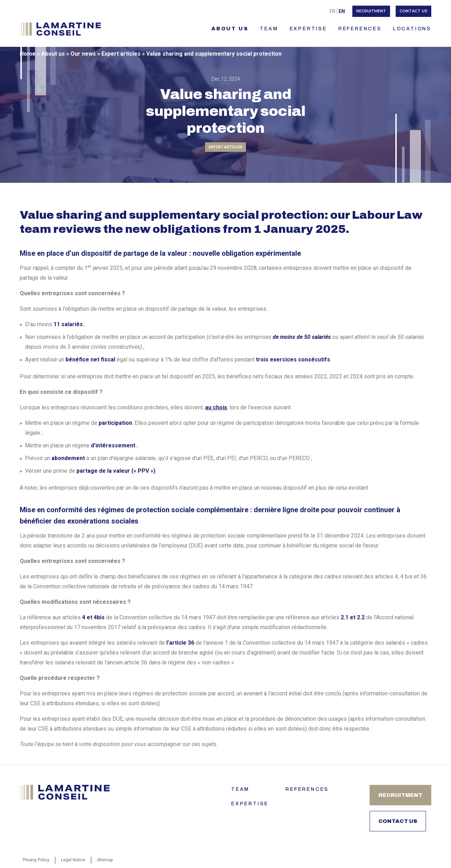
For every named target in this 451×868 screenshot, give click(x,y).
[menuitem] (333, 11)
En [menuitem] (342, 11)
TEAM (269, 29)
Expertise (308, 29)
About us (230, 29)
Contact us (413, 11)
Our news (83, 54)
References (360, 29)
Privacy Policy (36, 860)
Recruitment (371, 11)
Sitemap (105, 860)
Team (240, 789)
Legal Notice (73, 860)
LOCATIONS (412, 29)
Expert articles (121, 54)
